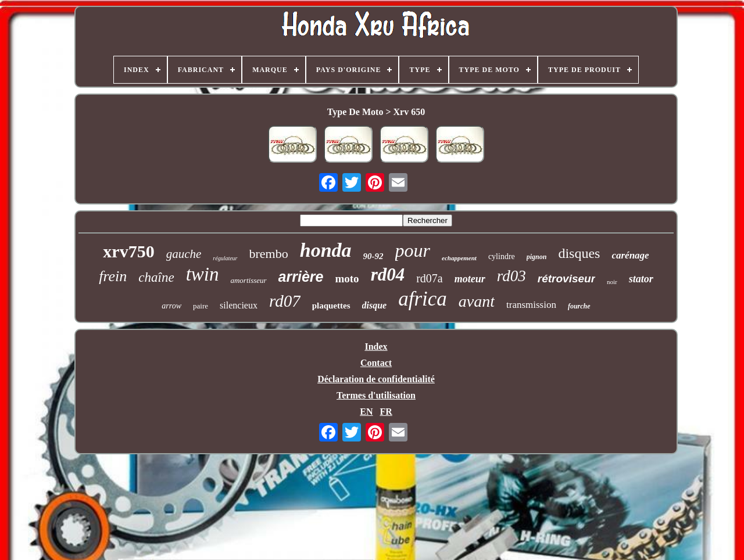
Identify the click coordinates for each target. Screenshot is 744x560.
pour (413, 250)
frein (113, 276)
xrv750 (128, 251)
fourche (579, 306)
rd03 (512, 276)
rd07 (285, 301)
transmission (531, 305)
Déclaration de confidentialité (376, 379)
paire (201, 306)
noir (612, 282)
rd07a (430, 278)
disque (375, 305)
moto (347, 279)
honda (326, 250)
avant (477, 301)
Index (376, 347)
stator (641, 279)
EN (366, 412)
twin (203, 274)
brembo (269, 254)
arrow (171, 306)
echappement (459, 258)
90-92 (373, 256)
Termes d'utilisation (376, 395)
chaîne (156, 277)
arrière (301, 277)
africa (423, 299)
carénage (630, 255)
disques (579, 253)
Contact (376, 363)
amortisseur (248, 280)
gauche (184, 254)
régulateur (225, 258)
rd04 (388, 274)
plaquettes (331, 306)
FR (386, 412)
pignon (537, 257)
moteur (470, 279)
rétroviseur (566, 279)
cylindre (502, 256)
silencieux (239, 305)
